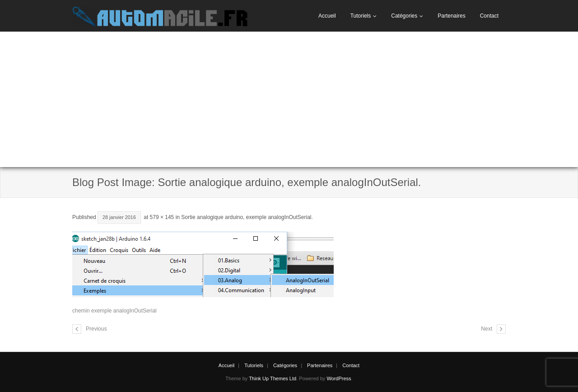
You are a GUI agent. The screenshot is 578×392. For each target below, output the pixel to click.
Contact (489, 16)
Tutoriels (361, 16)
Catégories (404, 16)
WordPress (339, 378)
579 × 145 (162, 217)
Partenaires (451, 16)
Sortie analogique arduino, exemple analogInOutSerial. (247, 217)
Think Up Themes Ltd (273, 378)
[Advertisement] (289, 99)
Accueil (327, 16)
